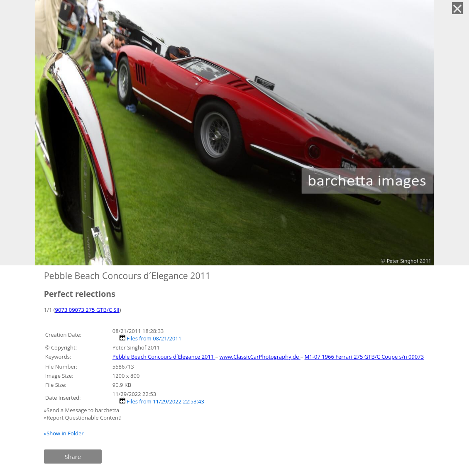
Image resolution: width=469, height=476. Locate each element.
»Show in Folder (64, 433)
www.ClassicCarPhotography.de (260, 357)
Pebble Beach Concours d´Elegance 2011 (164, 357)
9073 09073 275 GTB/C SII (87, 310)
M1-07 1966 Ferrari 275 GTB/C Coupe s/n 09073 (364, 357)
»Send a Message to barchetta (82, 410)
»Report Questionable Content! (83, 418)
